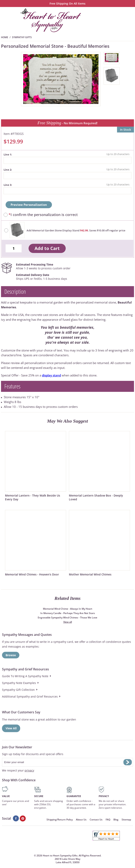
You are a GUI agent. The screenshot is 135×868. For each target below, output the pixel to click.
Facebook (16, 818)
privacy (29, 770)
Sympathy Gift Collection (18, 690)
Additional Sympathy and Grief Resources (30, 696)
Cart (107, 20)
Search (118, 20)
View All (11, 728)
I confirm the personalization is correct (43, 215)
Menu (129, 20)
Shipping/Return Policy (60, 820)
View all (68, 622)
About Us (81, 820)
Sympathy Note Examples (19, 683)
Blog (116, 820)
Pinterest (23, 818)
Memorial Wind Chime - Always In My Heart (68, 609)
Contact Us (96, 820)
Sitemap (126, 820)
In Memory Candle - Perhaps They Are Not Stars (68, 613)
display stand (51, 375)
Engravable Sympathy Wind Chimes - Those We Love (67, 618)
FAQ (108, 820)
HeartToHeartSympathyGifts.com (51, 20)
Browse (11, 655)
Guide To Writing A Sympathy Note (25, 676)
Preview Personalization (29, 205)
